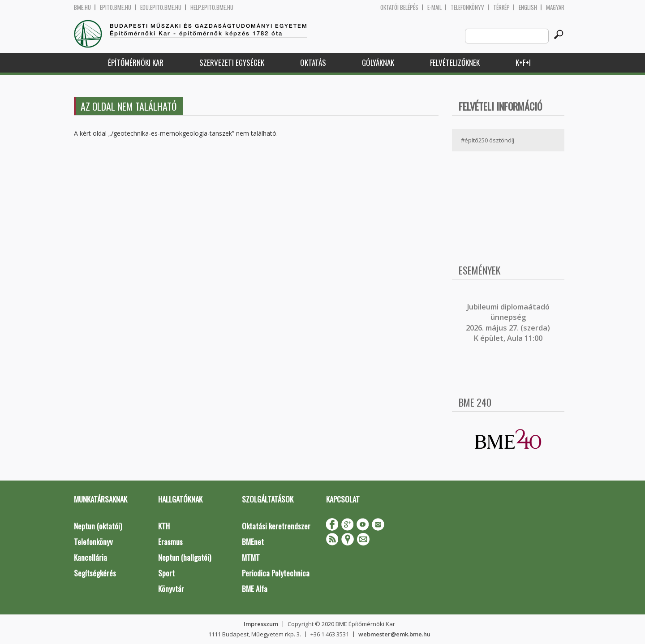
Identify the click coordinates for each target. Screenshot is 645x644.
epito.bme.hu (116, 7)
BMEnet (253, 542)
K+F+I (523, 62)
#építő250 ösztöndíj (488, 140)
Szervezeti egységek (232, 62)
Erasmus (170, 542)
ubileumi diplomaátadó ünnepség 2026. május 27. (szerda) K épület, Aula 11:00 (508, 322)
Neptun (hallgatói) (185, 557)
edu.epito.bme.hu (161, 7)
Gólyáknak (378, 62)
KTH (164, 526)
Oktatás (313, 62)
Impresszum (261, 624)
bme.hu (82, 7)
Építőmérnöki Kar (136, 62)
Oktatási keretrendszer (276, 526)
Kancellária (90, 557)
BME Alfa (255, 589)
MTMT (251, 557)
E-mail (434, 7)
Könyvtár (171, 589)
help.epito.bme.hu (212, 7)
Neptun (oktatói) (98, 526)
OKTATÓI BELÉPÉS (399, 7)
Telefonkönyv (467, 7)
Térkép (501, 7)
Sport (166, 573)
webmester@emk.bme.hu (394, 634)
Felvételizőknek (455, 62)
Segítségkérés (95, 573)
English (528, 7)
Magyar (555, 7)
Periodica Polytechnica (276, 573)
